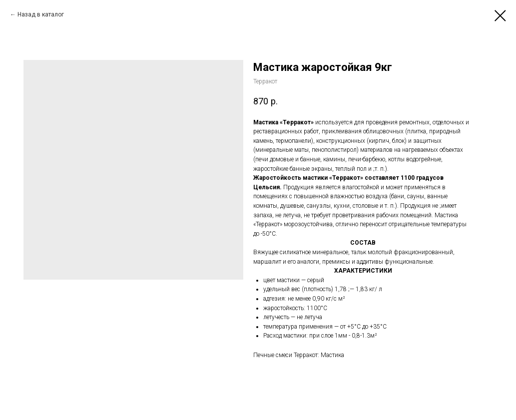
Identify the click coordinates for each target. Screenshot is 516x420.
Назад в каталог (41, 14)
